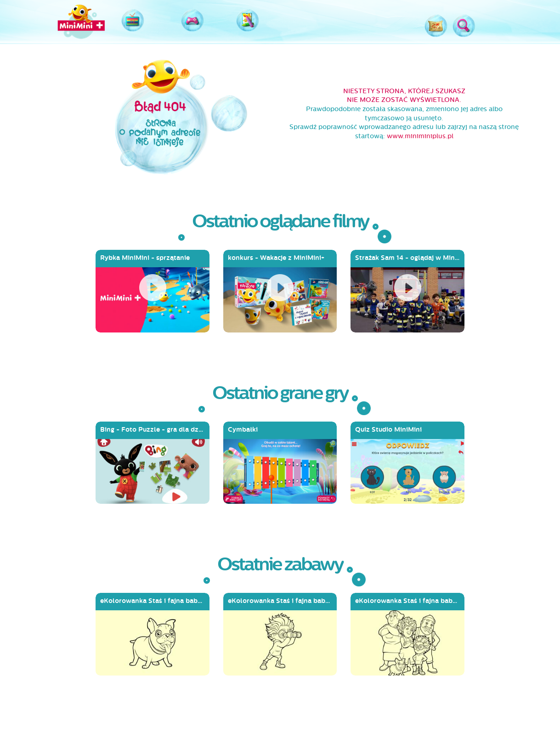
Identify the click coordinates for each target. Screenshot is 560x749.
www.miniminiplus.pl (420, 136)
